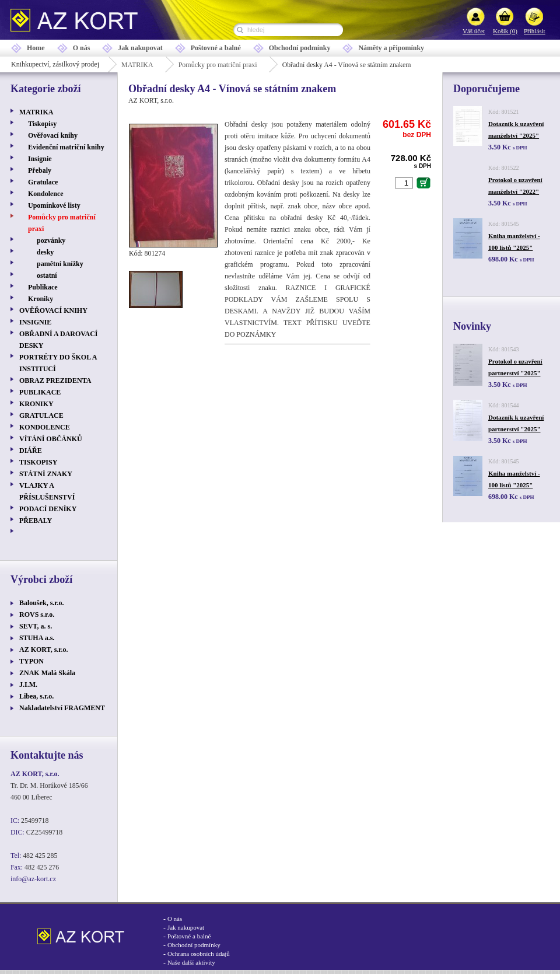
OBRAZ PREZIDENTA (55, 380)
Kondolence (46, 194)
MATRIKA (137, 65)
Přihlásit (535, 31)
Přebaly (40, 170)
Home (36, 48)
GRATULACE (41, 416)
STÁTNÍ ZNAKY (46, 474)
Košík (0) (505, 31)
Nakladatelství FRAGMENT (62, 708)
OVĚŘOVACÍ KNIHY (53, 310)
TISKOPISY (38, 462)
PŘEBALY (36, 521)
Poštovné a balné (216, 48)
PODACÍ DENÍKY (48, 509)
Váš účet (474, 31)
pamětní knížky (60, 264)
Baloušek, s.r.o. (42, 603)
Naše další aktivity (191, 962)
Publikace (43, 287)
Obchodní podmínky (300, 48)
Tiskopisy (42, 124)
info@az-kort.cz (33, 879)
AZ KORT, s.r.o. (44, 650)
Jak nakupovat (140, 48)
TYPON (32, 661)
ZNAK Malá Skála (47, 673)
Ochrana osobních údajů (199, 954)
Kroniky (41, 299)
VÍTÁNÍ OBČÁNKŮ (51, 439)
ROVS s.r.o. (37, 615)
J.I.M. (28, 685)
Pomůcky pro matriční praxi (218, 65)
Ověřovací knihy (53, 135)
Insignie (40, 159)
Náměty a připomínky (391, 48)
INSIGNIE (35, 322)
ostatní (47, 275)
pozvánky (51, 240)
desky (45, 252)
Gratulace (43, 182)
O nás (82, 48)
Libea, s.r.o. (36, 696)
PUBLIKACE (40, 392)
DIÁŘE (31, 451)
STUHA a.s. (37, 638)
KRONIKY (36, 404)
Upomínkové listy (54, 205)
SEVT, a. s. (36, 626)
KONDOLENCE (45, 427)
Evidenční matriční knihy (66, 147)
